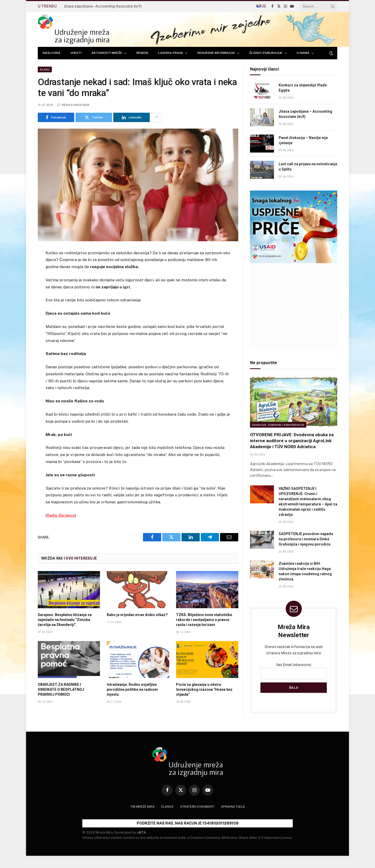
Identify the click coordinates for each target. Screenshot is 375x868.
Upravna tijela (233, 807)
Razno (45, 69)
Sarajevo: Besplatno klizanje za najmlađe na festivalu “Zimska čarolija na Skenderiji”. (65, 620)
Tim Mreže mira (142, 807)
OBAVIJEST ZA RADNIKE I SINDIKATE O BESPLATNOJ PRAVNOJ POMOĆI (61, 689)
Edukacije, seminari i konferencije (278, 425)
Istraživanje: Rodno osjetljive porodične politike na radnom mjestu (132, 689)
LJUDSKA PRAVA (171, 53)
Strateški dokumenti (197, 807)
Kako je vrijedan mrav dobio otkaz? (137, 615)
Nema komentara (73, 105)
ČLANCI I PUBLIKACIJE (266, 53)
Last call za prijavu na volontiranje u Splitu (308, 167)
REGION (142, 53)
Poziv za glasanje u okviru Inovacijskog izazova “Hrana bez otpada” (204, 689)
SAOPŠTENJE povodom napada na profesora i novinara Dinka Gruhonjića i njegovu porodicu (306, 539)
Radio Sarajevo (61, 515)
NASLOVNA (52, 53)
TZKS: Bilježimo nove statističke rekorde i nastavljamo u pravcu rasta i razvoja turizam (204, 620)
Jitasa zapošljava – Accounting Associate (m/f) (103, 6)
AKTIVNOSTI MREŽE (107, 53)
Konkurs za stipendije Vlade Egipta (303, 88)
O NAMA (303, 53)
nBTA (142, 832)
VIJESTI (76, 53)
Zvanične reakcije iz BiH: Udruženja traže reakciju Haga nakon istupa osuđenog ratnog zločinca (305, 571)
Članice (167, 807)
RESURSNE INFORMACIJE (216, 53)
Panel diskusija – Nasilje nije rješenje (303, 140)
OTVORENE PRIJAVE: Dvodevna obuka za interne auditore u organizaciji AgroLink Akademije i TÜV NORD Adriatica (292, 441)
